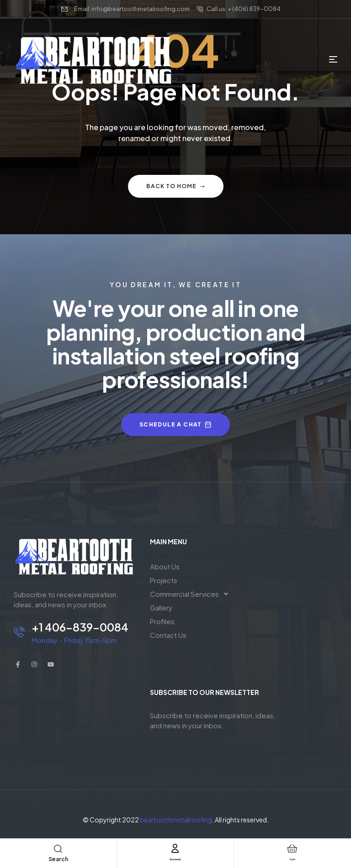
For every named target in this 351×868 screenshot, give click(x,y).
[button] (191, 594)
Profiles (162, 621)
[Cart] (292, 848)
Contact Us (168, 635)
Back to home (176, 186)
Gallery (161, 608)
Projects (164, 580)
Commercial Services (191, 594)
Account (175, 858)
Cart (292, 858)
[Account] (175, 848)
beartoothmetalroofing (176, 820)
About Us (165, 566)
